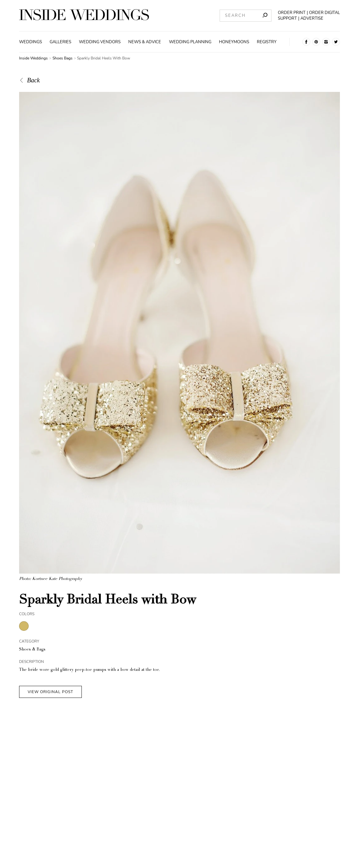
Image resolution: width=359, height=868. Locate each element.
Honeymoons (234, 42)
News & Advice (145, 42)
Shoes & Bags (32, 650)
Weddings (31, 42)
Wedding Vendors (100, 42)
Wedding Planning (190, 42)
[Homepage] (84, 16)
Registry (267, 42)
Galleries (60, 42)
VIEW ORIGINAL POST (50, 692)
